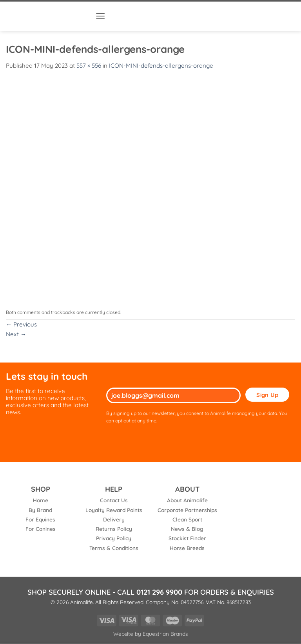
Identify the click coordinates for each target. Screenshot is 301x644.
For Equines (40, 519)
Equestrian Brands (165, 634)
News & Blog (187, 529)
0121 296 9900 (159, 592)
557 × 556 (89, 66)
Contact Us (114, 500)
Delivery (114, 519)
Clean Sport (187, 519)
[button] (100, 16)
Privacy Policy (114, 538)
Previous (21, 324)
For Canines (41, 529)
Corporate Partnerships (187, 510)
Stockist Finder (187, 538)
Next (16, 334)
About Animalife (187, 500)
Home (41, 500)
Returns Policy (114, 529)
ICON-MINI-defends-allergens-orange (161, 66)
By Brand (40, 510)
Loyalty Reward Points (114, 510)
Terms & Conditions (114, 548)
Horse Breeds (187, 548)
